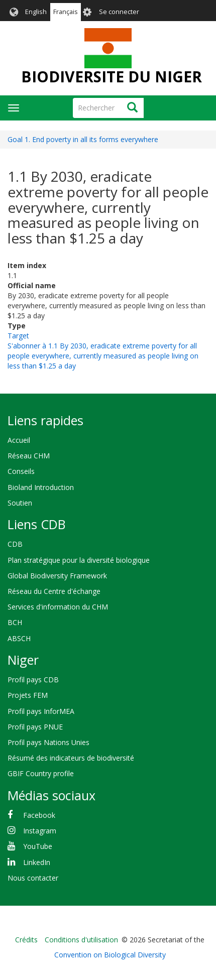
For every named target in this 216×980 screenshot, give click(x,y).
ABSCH (19, 638)
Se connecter (119, 12)
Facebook (39, 815)
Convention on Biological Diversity (110, 955)
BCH (15, 622)
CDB (15, 544)
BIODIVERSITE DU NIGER (112, 77)
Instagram (40, 831)
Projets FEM (28, 695)
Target (18, 336)
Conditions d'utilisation (81, 940)
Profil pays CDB (33, 680)
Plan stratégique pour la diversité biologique (79, 560)
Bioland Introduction (41, 487)
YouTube (38, 846)
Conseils (21, 471)
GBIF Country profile (41, 773)
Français (66, 12)
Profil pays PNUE (35, 727)
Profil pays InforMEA (41, 711)
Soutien (20, 503)
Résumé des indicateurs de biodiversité (71, 758)
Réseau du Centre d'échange (54, 591)
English (36, 12)
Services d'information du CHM (58, 607)
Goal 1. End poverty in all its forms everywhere (83, 139)
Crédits (26, 940)
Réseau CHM (29, 456)
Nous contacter (33, 878)
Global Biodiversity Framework (57, 576)
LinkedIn (37, 862)
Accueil (19, 440)
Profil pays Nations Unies (48, 742)
